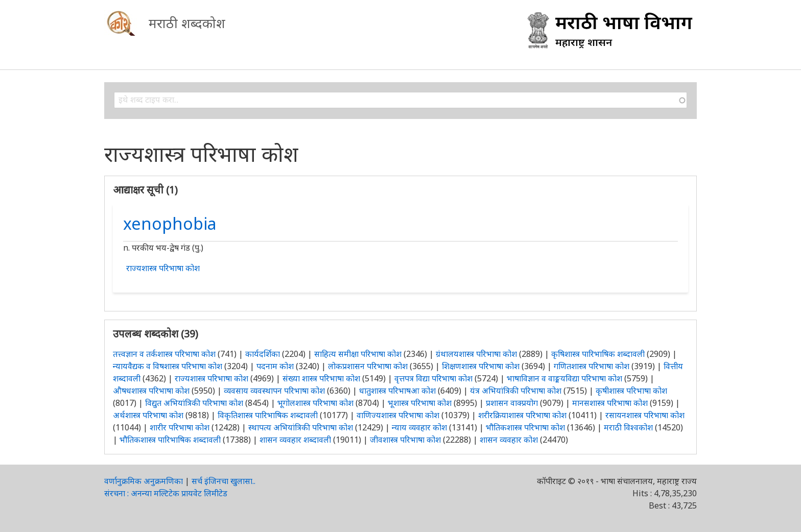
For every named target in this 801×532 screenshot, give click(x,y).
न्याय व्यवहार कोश (419, 427)
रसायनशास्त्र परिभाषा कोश (645, 415)
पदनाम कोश (275, 366)
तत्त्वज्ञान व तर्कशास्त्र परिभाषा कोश (164, 354)
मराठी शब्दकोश (187, 23)
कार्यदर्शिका (263, 354)
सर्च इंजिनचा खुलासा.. (223, 481)
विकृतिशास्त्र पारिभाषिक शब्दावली (269, 415)
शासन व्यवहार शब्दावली (295, 440)
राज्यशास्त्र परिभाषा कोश (163, 268)
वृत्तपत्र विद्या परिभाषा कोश (433, 378)
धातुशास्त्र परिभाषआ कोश (397, 391)
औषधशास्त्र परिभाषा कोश (151, 391)
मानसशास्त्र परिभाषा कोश (610, 403)
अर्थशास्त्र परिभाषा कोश (148, 415)
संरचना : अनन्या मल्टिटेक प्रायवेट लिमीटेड (166, 493)
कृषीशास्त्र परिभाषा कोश (631, 391)
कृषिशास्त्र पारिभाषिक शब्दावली (598, 354)
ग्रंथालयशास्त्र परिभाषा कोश (476, 354)
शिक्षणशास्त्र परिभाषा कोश (481, 366)
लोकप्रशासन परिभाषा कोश (368, 366)
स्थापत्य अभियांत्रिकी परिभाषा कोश (301, 427)
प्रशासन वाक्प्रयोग (512, 403)
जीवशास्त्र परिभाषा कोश (405, 440)
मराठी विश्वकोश (628, 427)
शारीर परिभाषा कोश (180, 427)
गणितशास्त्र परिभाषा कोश (592, 366)
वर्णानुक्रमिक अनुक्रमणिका (144, 481)
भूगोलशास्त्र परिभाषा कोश (315, 403)
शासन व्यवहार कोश (509, 440)
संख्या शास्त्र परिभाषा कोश (321, 378)
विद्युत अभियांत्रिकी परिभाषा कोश (194, 403)
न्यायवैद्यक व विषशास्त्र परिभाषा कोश (168, 366)
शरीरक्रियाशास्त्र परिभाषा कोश (522, 415)
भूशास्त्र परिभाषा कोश (420, 403)
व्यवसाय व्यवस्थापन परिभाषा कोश (274, 391)
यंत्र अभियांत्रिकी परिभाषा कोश (516, 391)
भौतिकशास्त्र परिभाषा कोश (525, 427)
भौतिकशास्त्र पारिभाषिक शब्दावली (170, 440)
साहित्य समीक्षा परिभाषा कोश (358, 354)
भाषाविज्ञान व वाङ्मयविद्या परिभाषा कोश (564, 378)
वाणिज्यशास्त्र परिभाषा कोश (398, 415)
